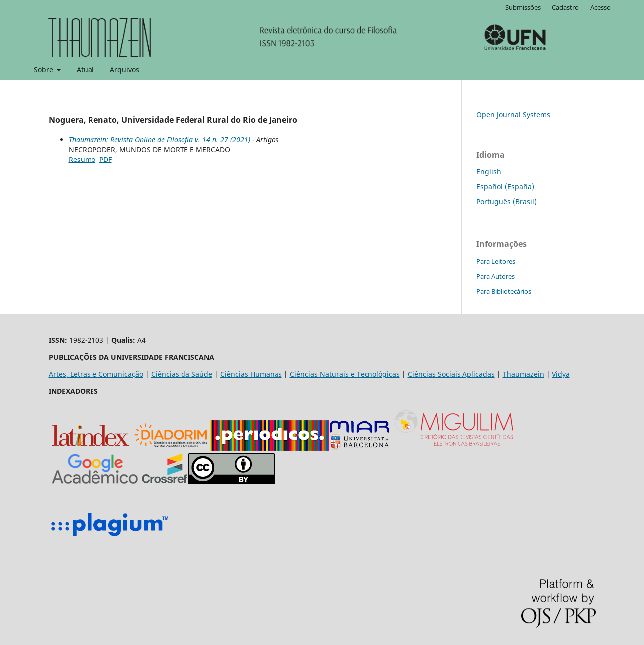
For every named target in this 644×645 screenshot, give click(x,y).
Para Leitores (496, 261)
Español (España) (505, 187)
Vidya (561, 374)
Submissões (523, 7)
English (489, 172)
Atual (85, 69)
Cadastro (565, 7)
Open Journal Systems (513, 115)
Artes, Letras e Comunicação (96, 374)
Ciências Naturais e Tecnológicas (345, 374)
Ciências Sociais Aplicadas (451, 374)
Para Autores (496, 276)
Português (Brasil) (506, 202)
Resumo (82, 159)
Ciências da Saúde (182, 374)
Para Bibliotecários (504, 291)
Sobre (45, 69)
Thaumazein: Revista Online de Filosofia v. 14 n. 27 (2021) (159, 139)
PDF (106, 159)
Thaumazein (523, 374)
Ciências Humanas (251, 374)
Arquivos (125, 69)
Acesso (600, 7)
